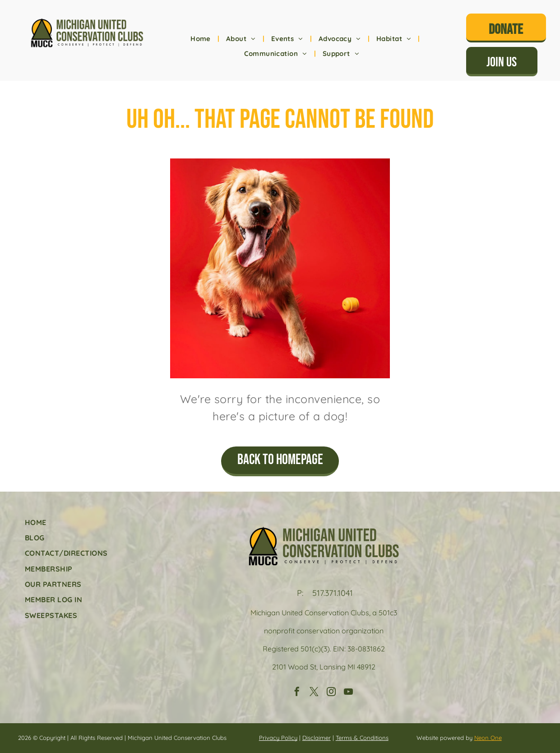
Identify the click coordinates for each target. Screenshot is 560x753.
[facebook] (297, 693)
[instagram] (331, 693)
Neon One (488, 738)
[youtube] (348, 693)
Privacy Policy (278, 738)
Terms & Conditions (362, 738)
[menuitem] (201, 39)
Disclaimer (317, 738)
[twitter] (314, 693)
